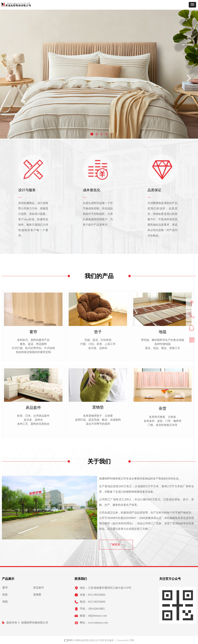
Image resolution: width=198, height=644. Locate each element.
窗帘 (5, 588)
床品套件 (39, 588)
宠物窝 (37, 595)
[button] (192, 5)
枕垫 (5, 595)
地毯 (5, 602)
